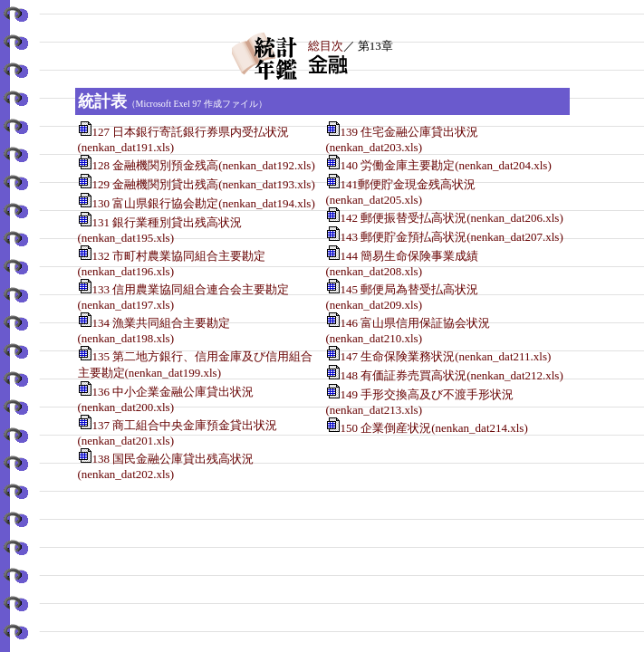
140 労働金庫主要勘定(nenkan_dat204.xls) (446, 165)
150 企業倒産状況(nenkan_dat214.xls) (434, 428)
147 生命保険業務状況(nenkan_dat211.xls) (446, 356)
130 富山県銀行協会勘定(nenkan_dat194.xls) (204, 203)
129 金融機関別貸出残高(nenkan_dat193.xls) (204, 184)
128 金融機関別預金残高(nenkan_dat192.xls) (204, 165)
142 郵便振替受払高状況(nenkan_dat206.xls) (452, 218)
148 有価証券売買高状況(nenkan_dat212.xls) (452, 375)
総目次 (326, 46)
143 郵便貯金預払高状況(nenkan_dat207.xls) (452, 237)
